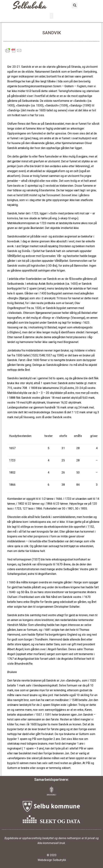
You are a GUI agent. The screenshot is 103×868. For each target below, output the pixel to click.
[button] (51, 16)
